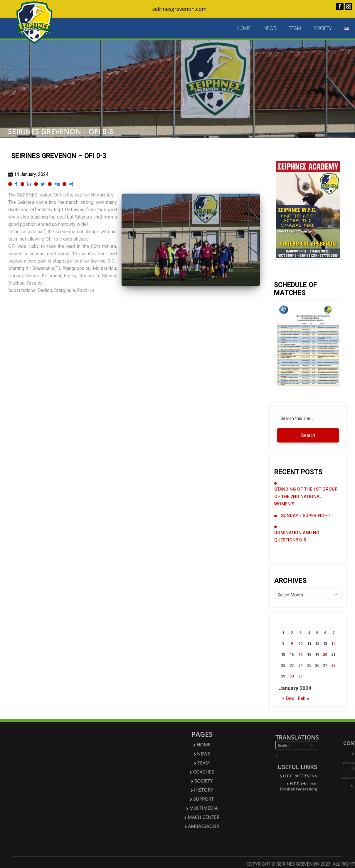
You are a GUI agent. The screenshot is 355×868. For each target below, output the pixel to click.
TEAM (295, 28)
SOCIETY (323, 28)
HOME (244, 28)
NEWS (270, 28)
